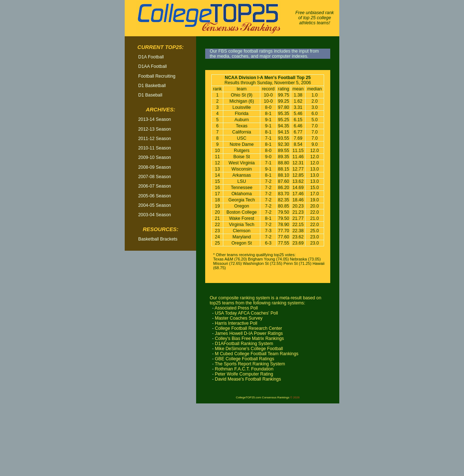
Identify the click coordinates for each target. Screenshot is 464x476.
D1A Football (151, 57)
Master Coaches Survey (239, 318)
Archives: (160, 110)
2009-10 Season (154, 157)
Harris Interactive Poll (236, 323)
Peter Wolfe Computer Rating (244, 374)
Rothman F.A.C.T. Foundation (244, 369)
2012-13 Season (154, 129)
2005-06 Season (154, 196)
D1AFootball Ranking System (244, 344)
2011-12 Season (154, 139)
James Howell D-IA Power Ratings (249, 333)
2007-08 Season (154, 177)
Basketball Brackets (158, 239)
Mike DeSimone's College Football (249, 349)
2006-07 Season (154, 186)
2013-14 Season (154, 119)
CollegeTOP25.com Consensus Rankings (263, 397)
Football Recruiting (157, 76)
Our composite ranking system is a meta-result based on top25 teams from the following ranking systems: (265, 300)
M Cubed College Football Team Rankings (257, 354)
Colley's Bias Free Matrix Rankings (250, 338)
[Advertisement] (161, 366)
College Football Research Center (248, 328)
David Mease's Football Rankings (248, 379)
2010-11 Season (154, 148)
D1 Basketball (152, 86)
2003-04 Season (154, 215)
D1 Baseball (150, 95)
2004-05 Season (154, 205)
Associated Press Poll (236, 308)
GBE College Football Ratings (245, 359)
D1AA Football (152, 66)
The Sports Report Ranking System (250, 364)
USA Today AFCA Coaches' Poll (246, 313)
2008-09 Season (154, 167)
